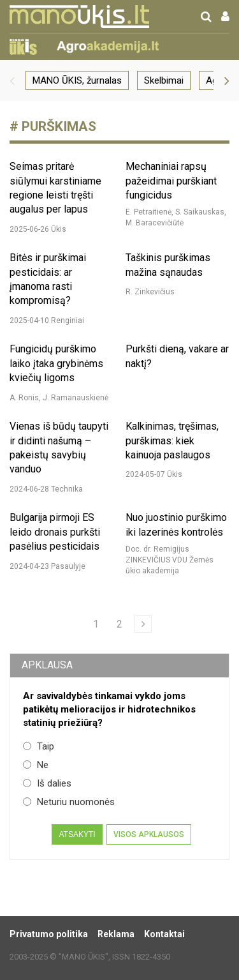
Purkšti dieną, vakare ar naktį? (177, 356)
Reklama (116, 934)
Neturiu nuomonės (69, 802)
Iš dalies (47, 783)
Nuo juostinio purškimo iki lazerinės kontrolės (176, 524)
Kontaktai (164, 934)
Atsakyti (77, 834)
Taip (39, 746)
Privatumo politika (49, 934)
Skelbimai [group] (164, 80)
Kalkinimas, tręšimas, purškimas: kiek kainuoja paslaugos (172, 441)
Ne (36, 765)
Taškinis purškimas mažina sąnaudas (168, 265)
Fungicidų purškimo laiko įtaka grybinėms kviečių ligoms (56, 363)
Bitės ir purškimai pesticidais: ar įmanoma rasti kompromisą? (48, 279)
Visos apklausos (149, 834)
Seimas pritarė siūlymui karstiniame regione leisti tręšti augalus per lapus (55, 188)
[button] (12, 80)
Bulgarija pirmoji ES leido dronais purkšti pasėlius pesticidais (55, 532)
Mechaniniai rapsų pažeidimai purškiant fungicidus (171, 181)
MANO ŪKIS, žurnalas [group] (77, 80)
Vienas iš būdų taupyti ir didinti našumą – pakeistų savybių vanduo (59, 448)
